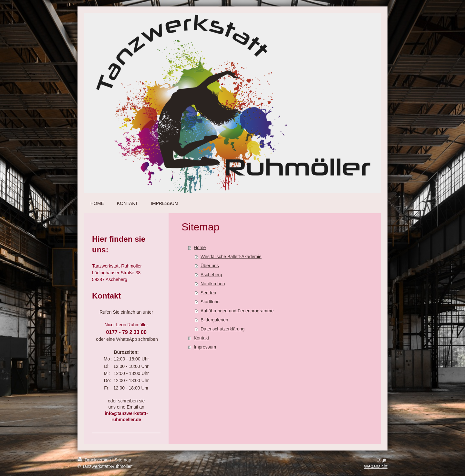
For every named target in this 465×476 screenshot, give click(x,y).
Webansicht (376, 466)
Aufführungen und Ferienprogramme (237, 311)
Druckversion (95, 460)
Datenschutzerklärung (222, 329)
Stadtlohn (210, 302)
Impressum (205, 347)
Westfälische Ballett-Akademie (231, 257)
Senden (208, 293)
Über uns (210, 266)
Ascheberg (211, 275)
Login (382, 460)
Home (200, 248)
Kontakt (201, 338)
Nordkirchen (213, 284)
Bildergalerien (214, 320)
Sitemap (123, 460)
